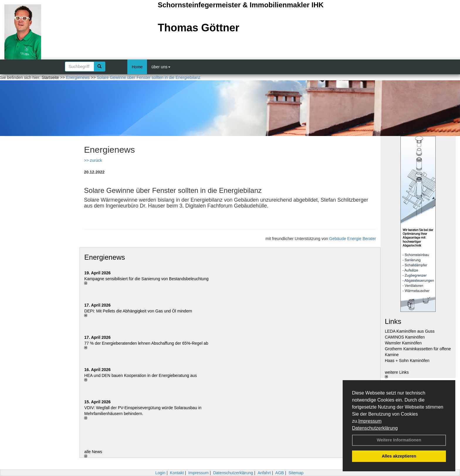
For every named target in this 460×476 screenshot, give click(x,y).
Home (137, 67)
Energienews (105, 257)
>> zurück (93, 160)
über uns (161, 67)
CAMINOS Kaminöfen (405, 337)
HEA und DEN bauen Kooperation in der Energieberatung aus (141, 375)
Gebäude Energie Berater (353, 239)
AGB (280, 473)
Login (160, 473)
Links (393, 321)
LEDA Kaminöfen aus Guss (410, 331)
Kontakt (177, 473)
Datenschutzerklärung (375, 428)
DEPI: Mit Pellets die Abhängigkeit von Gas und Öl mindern (141, 311)
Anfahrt (264, 473)
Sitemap (296, 473)
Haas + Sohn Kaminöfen (407, 361)
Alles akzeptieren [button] (399, 456)
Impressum (370, 421)
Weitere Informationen (399, 440)
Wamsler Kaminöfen (403, 343)
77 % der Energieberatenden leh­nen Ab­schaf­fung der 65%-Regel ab (146, 343)
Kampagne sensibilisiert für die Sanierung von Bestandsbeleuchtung (146, 279)
